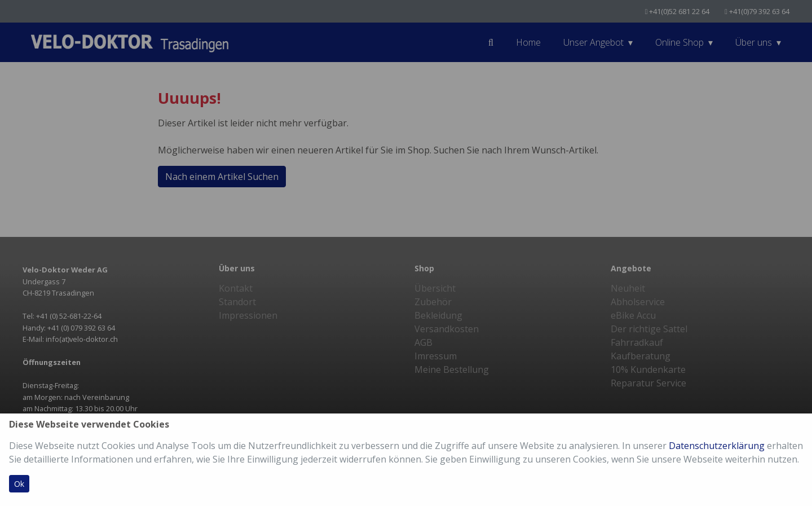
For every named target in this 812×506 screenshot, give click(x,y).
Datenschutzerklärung (717, 446)
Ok (19, 484)
